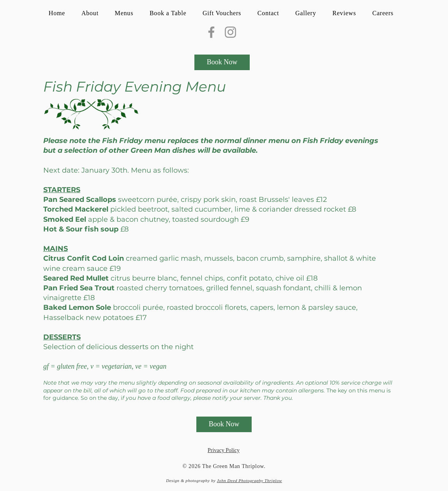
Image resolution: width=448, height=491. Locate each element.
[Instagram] (230, 32)
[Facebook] (211, 32)
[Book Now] (222, 62)
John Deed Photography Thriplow (250, 480)
